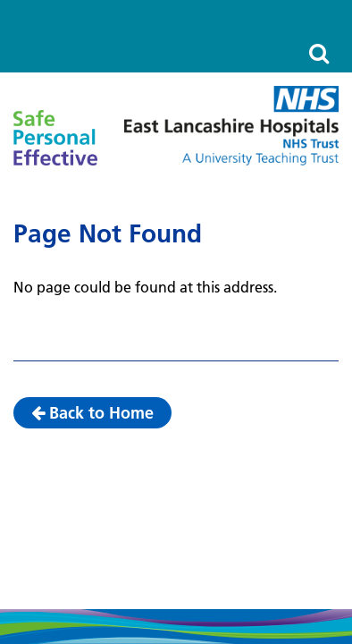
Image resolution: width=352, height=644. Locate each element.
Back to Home (92, 413)
